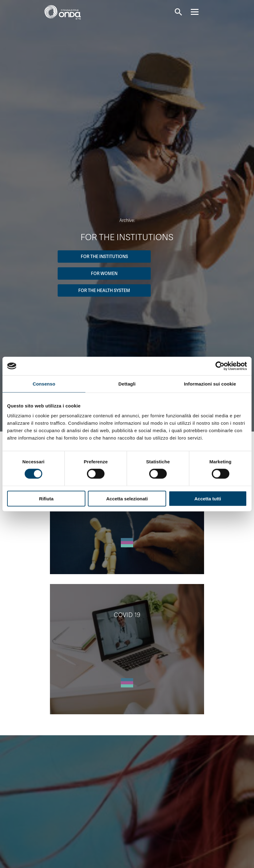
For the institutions (104, 257)
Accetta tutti (208, 498)
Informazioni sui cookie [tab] (210, 384)
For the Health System (104, 290)
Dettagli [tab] (127, 384)
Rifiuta (46, 498)
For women (104, 273)
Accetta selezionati (127, 498)
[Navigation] (200, 12)
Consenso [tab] (44, 384)
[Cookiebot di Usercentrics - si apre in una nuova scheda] (220, 366)
